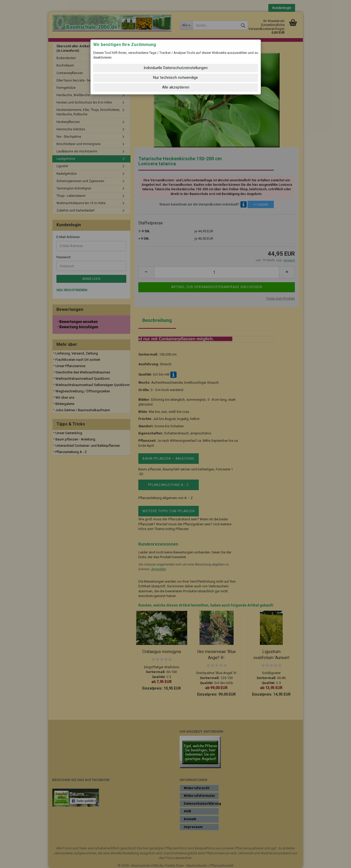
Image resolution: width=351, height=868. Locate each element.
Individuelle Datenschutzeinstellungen (176, 68)
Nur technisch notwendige (175, 78)
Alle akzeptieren (176, 87)
